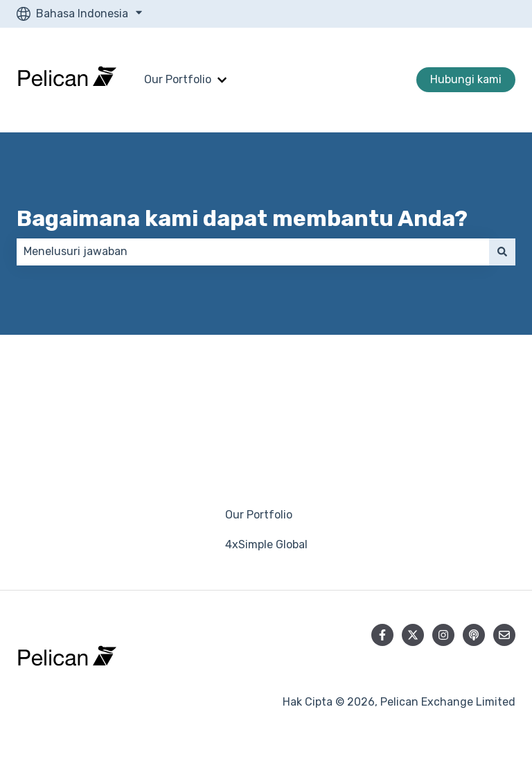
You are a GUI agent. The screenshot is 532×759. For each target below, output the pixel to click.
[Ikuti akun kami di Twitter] (413, 635)
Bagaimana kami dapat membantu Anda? (242, 218)
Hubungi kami (466, 79)
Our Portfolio (178, 79)
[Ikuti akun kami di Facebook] (382, 635)
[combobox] (253, 252)
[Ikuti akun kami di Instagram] (443, 635)
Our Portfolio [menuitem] (259, 515)
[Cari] (502, 252)
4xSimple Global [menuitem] (266, 544)
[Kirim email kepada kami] (504, 635)
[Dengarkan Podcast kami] (474, 635)
